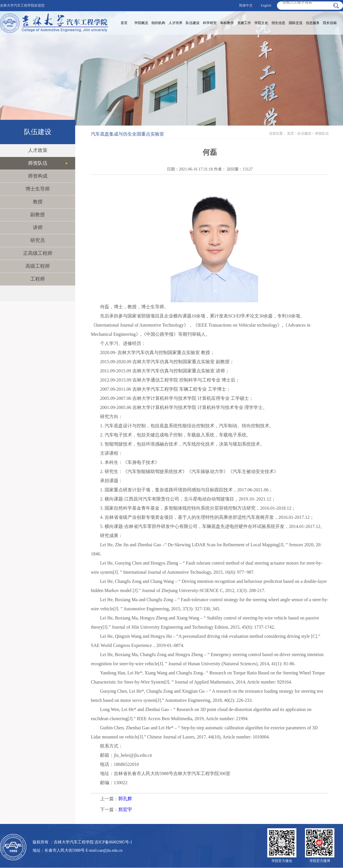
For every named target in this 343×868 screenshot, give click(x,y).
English (266, 5)
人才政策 (38, 150)
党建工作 (244, 23)
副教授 (38, 215)
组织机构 (158, 23)
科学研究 (210, 23)
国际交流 (296, 23)
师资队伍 (38, 163)
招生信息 (278, 23)
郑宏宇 (125, 810)
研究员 (38, 240)
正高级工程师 (38, 253)
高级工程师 (38, 266)
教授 (38, 202)
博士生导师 (38, 189)
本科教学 (227, 23)
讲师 (38, 228)
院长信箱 (330, 23)
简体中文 (246, 5)
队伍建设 (193, 23)
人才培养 (176, 23)
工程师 (38, 279)
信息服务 (313, 23)
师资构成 (38, 176)
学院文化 (261, 23)
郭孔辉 (125, 799)
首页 (124, 23)
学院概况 (141, 23)
